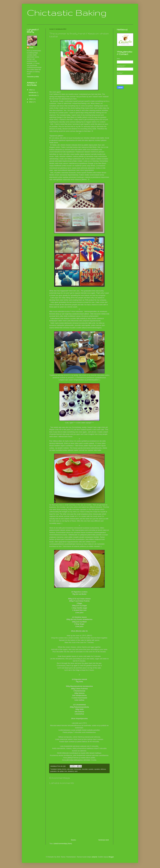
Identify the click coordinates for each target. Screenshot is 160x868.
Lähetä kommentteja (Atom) (63, 844)
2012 (31, 102)
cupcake (91, 769)
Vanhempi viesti (103, 840)
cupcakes (97, 769)
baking (59, 769)
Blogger (111, 857)
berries (64, 769)
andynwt (94, 857)
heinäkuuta (32, 92)
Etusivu (73, 840)
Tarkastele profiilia (33, 77)
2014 (31, 90)
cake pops (70, 769)
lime (66, 771)
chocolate (85, 769)
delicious (103, 769)
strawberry (71, 771)
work (76, 771)
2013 (31, 99)
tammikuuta (33, 95)
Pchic (31, 47)
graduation (54, 771)
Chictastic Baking (67, 13)
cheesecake (77, 769)
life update (61, 771)
